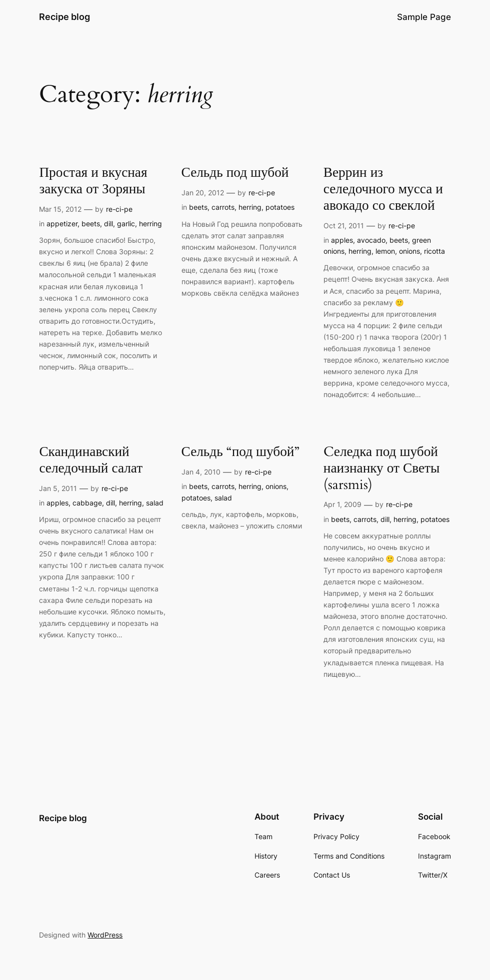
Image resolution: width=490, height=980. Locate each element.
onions (409, 251)
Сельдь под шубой (235, 173)
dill (108, 224)
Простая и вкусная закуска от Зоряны (93, 181)
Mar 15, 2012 (60, 209)
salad (155, 503)
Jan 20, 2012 (203, 193)
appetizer (62, 224)
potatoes (280, 207)
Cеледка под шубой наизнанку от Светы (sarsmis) (382, 469)
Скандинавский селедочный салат (91, 461)
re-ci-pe (119, 209)
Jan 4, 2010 (201, 472)
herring (150, 224)
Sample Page (424, 17)
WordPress (105, 935)
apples (342, 240)
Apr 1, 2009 (342, 504)
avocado (371, 240)
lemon (385, 251)
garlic (126, 224)
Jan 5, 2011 (58, 488)
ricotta (434, 251)
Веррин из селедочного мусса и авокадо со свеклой (383, 189)
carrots (223, 207)
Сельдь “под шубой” (241, 452)
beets (91, 224)
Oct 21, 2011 (344, 226)
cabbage (87, 503)
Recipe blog (64, 17)
